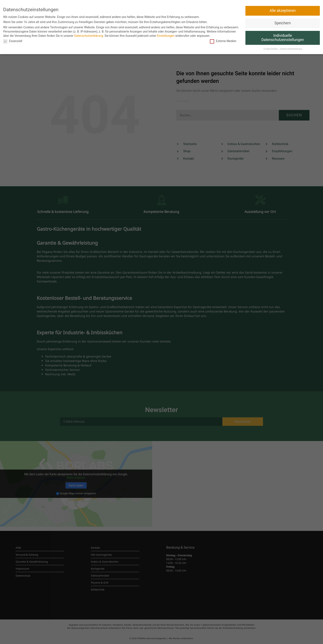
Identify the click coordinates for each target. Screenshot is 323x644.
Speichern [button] (283, 23)
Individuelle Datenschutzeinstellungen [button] (283, 38)
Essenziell (13, 41)
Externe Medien (223, 41)
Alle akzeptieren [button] (283, 11)
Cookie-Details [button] (271, 49)
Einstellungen (166, 36)
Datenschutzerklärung (89, 36)
